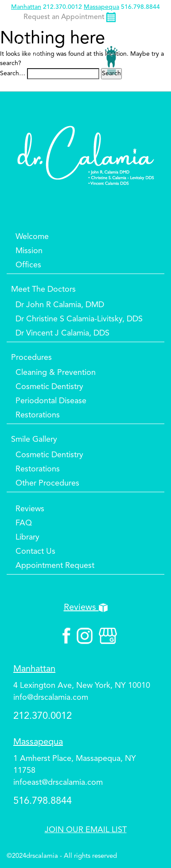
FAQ (24, 523)
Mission (29, 251)
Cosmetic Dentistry (49, 387)
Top (149, 835)
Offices (28, 265)
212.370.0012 (62, 7)
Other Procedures (47, 483)
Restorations (38, 415)
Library (27, 537)
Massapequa (101, 7)
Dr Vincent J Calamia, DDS (62, 333)
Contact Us (35, 552)
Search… (13, 73)
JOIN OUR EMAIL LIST (86, 830)
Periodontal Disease (51, 401)
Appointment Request (55, 566)
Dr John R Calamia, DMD (60, 305)
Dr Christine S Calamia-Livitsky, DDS (79, 319)
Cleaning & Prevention (56, 373)
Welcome (32, 237)
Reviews (30, 509)
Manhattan (26, 7)
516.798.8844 (140, 7)
